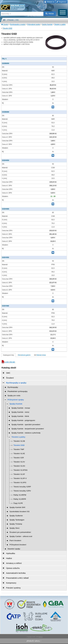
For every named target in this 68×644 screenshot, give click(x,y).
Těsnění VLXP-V (20, 478)
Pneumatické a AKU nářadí (17, 578)
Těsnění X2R (19, 458)
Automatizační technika (16, 573)
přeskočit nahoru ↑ (34, 641)
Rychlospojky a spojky (18, 24)
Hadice (9, 558)
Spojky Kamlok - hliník (20, 416)
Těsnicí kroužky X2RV (22, 491)
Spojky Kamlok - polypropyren (23, 420)
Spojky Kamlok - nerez (20, 412)
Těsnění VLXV (19, 462)
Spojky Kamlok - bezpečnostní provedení (28, 429)
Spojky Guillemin (16, 516)
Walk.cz (41, 637)
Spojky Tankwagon (17, 520)
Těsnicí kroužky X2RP (22, 487)
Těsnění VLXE (19, 454)
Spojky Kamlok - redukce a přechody (26, 433)
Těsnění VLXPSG (20, 470)
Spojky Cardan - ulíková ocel (21, 536)
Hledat (50, 14)
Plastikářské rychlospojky (18, 391)
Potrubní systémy (13, 588)
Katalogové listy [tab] (8, 355)
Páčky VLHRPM (20, 495)
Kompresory (11, 583)
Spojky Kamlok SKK (17, 507)
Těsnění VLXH (19, 466)
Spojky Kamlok (47, 24)
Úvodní (6, 24)
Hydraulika (11, 553)
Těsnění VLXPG (20, 483)
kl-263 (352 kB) (8, 362)
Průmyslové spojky (34, 24)
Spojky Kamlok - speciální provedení (26, 425)
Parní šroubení (15, 541)
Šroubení (10, 378)
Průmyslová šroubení (18, 545)
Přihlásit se (49, 2)
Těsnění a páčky (60, 24)
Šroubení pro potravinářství (20, 532)
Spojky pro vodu (14, 396)
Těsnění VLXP (19, 474)
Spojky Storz (15, 528)
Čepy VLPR (18, 503)
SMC (8, 373)
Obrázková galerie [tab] (24, 355)
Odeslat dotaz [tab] (40, 355)
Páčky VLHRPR (20, 499)
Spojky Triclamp (16, 524)
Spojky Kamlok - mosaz (21, 408)
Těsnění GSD (7, 28)
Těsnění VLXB (19, 441)
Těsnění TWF (19, 449)
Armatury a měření (14, 563)
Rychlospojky (13, 387)
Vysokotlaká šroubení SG (20, 512)
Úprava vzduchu (13, 568)
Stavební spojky (14, 549)
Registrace (62, 2)
